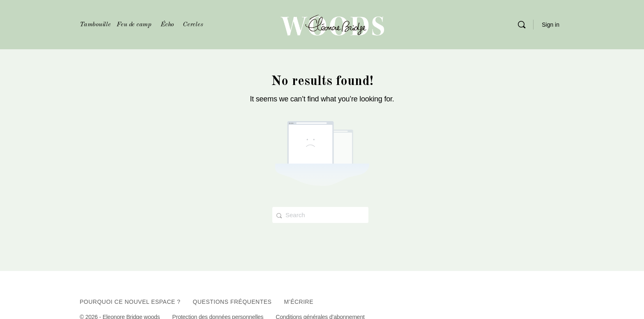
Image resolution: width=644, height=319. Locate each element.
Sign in (551, 25)
